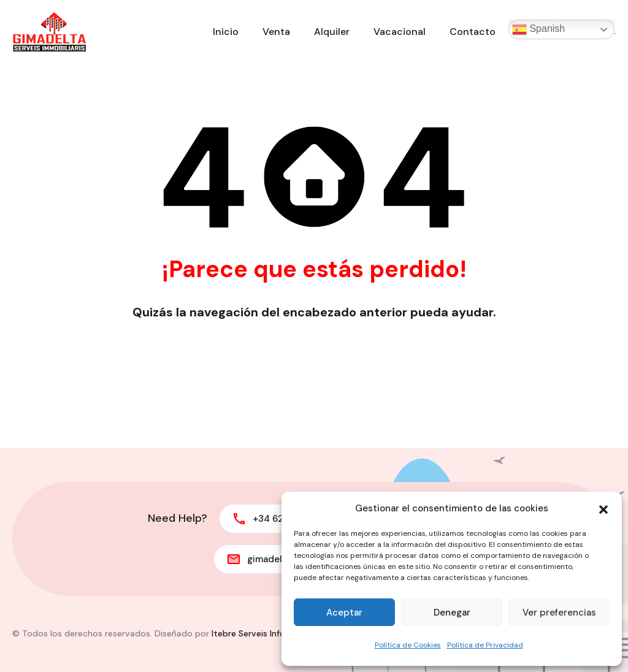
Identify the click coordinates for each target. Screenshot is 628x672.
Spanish (538, 29)
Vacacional (400, 32)
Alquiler (332, 32)
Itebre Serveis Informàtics (264, 633)
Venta (276, 32)
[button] (603, 508)
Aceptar (344, 613)
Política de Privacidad (485, 645)
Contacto (473, 32)
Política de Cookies (408, 645)
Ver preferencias (559, 613)
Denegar (452, 613)
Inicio (226, 32)
